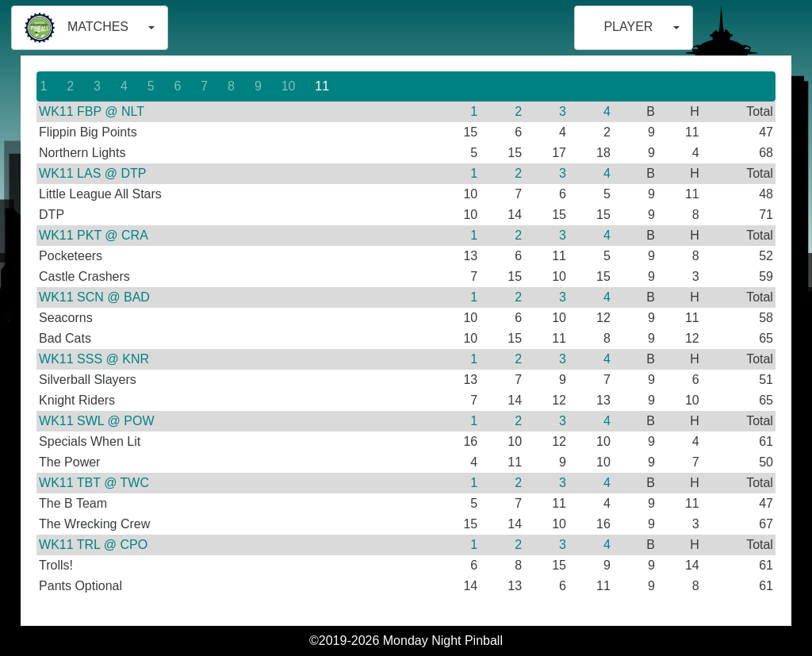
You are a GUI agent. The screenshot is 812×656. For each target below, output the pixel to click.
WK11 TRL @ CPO (93, 545)
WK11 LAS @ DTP (92, 173)
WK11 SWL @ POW (96, 421)
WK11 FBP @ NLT (92, 111)
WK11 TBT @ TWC (94, 483)
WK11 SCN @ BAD (94, 297)
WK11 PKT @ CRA (94, 235)
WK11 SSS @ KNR (94, 359)
